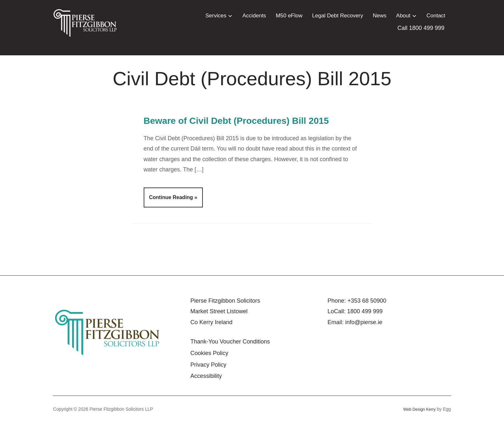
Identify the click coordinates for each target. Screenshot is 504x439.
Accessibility (206, 392)
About (403, 16)
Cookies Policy (209, 369)
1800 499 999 (365, 328)
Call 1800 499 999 (421, 28)
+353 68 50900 (367, 317)
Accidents (254, 16)
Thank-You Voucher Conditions (230, 358)
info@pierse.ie (364, 338)
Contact (436, 16)
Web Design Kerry (417, 425)
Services (216, 16)
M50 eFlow (289, 16)
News (380, 16)
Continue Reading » (173, 214)
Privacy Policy (208, 381)
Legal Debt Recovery (338, 16)
